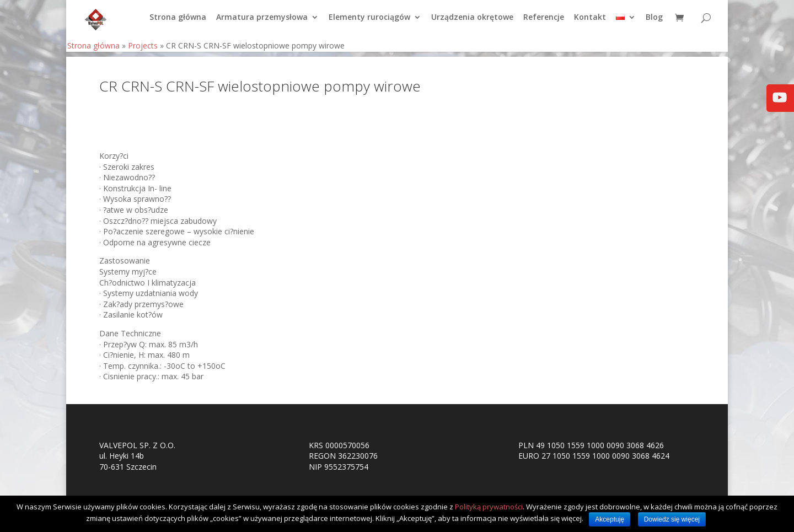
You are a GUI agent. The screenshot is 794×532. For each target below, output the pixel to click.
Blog (654, 23)
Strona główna (178, 23)
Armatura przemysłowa (262, 23)
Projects (143, 50)
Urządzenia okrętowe (472, 23)
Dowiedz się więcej (672, 519)
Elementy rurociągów (369, 23)
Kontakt (590, 23)
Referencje (544, 23)
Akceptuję (610, 519)
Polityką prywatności (489, 507)
